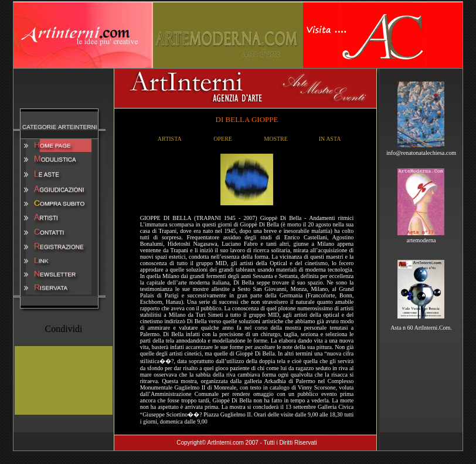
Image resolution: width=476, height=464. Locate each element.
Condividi (63, 329)
